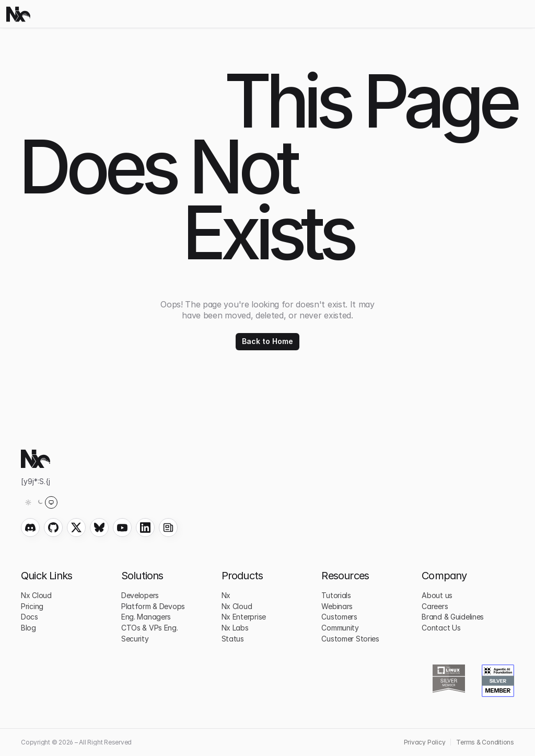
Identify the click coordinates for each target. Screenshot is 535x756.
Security (135, 639)
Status (233, 639)
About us (437, 595)
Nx (226, 595)
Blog (28, 628)
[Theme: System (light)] (40, 502)
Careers (435, 606)
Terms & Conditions (485, 742)
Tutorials (336, 595)
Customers (339, 617)
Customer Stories (350, 639)
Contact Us (441, 628)
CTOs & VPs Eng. (150, 628)
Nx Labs (235, 628)
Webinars (337, 606)
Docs (30, 617)
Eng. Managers (146, 617)
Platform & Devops (153, 606)
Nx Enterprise (244, 617)
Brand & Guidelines (453, 617)
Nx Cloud (36, 595)
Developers (140, 595)
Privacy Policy (425, 742)
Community (340, 628)
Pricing (32, 606)
